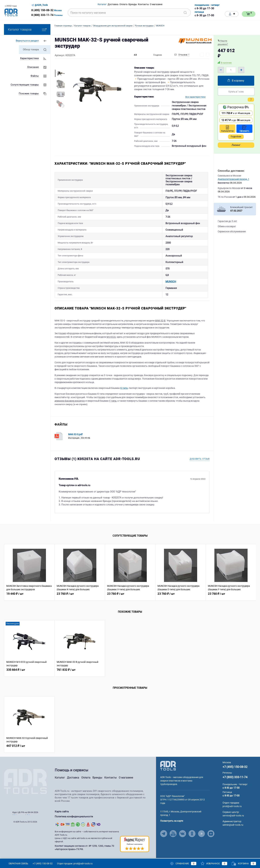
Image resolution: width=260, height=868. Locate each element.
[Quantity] (231, 70)
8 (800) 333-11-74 (42, 15)
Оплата (86, 780)
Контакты (110, 780)
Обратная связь (16, 864)
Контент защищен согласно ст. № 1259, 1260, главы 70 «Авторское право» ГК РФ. (84, 848)
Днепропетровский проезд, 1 (233, 179)
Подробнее (236, 137)
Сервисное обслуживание (232, 231)
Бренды (97, 780)
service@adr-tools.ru (233, 818)
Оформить (244, 129)
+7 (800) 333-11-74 (235, 780)
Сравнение (183, 864)
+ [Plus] (241, 70)
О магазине (126, 780)
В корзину (236, 81)
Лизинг (236, 145)
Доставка (73, 780)
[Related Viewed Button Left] (8, 575)
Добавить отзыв (200, 461)
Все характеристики (195, 97)
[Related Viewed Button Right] (252, 575)
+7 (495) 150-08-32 (235, 769)
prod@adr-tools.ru (232, 809)
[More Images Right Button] (60, 111)
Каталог (60, 780)
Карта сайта (62, 814)
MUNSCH (125, 283)
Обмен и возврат (227, 226)
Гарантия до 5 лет (227, 221)
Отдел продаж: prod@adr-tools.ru (75, 864)
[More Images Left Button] (60, 66)
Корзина (244, 864)
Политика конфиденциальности (74, 818)
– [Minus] (221, 70)
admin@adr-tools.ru (233, 827)
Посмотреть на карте (172, 823)
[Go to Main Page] (168, 768)
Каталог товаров (27, 29)
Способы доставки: (231, 171)
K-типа (124, 391)
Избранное (214, 864)
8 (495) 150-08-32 (42, 10)
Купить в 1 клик (236, 91)
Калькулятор (227, 129)
